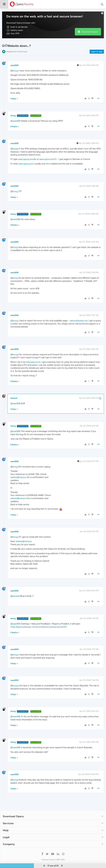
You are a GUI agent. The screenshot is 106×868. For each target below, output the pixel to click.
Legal (6, 831)
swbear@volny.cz (18, 471)
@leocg (14, 65)
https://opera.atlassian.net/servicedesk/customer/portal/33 (38, 621)
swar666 (14, 59)
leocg (13, 110)
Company (9, 838)
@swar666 (15, 115)
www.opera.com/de (27, 153)
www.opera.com (26, 158)
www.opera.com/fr (48, 153)
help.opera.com (33, 356)
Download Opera (90, 26)
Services (8, 817)
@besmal (15, 590)
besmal (14, 392)
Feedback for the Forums (17, 46)
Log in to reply (97, 46)
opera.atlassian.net (79, 315)
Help (6, 824)
